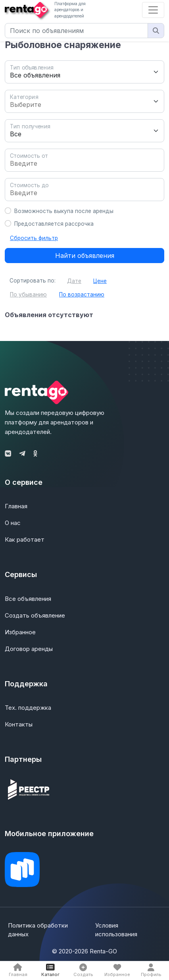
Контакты (19, 724)
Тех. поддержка (28, 708)
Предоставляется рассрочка (54, 224)
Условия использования (116, 930)
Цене (100, 281)
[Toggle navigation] (153, 10)
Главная (16, 506)
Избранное (20, 632)
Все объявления (28, 599)
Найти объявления (85, 256)
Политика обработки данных (38, 930)
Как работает (25, 539)
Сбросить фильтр (34, 238)
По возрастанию (82, 294)
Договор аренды (29, 649)
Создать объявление (35, 615)
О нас (13, 523)
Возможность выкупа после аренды (64, 211)
